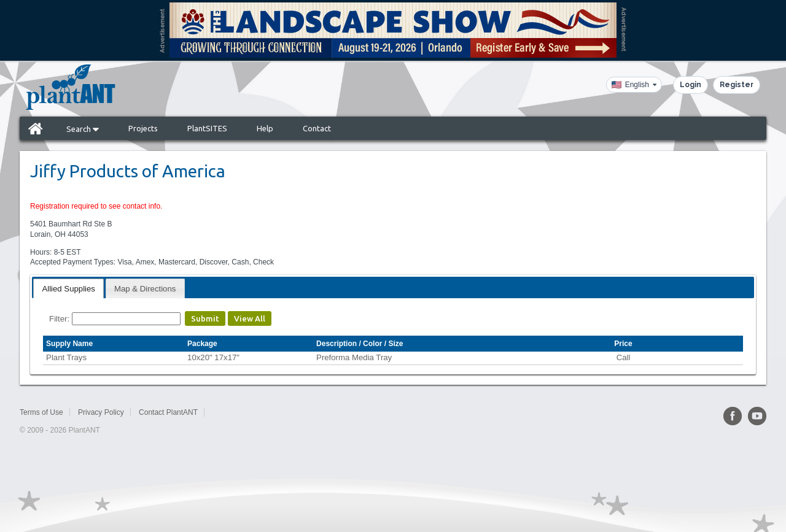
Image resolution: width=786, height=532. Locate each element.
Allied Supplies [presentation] (68, 289)
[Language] (634, 85)
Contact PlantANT (168, 412)
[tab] (68, 288)
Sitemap (226, 412)
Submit (205, 318)
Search (83, 129)
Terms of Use (41, 412)
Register (737, 85)
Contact (317, 128)
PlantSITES (207, 128)
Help (265, 128)
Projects (143, 128)
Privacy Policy (101, 412)
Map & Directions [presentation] (145, 289)
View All (250, 318)
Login (691, 85)
